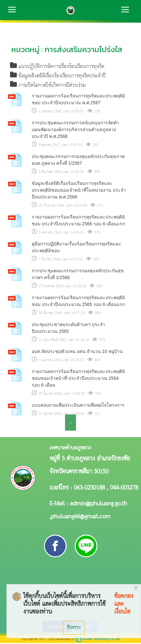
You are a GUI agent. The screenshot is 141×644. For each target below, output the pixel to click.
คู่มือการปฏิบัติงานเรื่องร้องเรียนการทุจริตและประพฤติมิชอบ (76, 248)
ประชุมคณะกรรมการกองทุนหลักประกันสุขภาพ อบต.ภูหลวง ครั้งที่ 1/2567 (78, 161)
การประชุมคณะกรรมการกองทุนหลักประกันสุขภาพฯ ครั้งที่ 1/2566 (78, 275)
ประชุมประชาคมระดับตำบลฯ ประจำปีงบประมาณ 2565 (68, 329)
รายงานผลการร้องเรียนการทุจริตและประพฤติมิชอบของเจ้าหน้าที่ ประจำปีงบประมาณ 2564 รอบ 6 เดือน (78, 379)
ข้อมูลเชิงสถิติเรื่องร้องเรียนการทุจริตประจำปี (58, 77)
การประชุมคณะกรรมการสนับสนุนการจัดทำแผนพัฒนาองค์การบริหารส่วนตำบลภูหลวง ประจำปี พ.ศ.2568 (75, 130)
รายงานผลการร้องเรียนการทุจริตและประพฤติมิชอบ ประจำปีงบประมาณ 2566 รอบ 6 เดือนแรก (78, 221)
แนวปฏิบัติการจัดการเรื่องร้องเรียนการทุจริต (57, 67)
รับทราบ (74, 627)
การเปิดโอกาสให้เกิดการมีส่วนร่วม (48, 86)
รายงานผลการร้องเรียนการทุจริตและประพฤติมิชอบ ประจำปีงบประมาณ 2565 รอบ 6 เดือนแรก (78, 302)
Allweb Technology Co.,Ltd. (98, 640)
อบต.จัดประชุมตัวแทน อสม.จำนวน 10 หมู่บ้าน (77, 352)
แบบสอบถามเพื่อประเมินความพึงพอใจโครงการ (78, 406)
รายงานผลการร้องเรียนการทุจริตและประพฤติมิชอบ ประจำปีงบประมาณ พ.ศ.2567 (78, 100)
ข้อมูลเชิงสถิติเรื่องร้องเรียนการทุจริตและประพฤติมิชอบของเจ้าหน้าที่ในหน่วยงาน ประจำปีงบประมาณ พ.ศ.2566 (79, 191)
